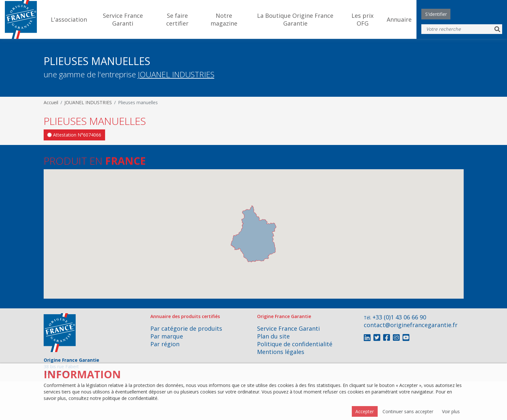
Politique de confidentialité (295, 344)
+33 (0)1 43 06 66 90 (399, 317)
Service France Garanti (123, 19)
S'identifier (436, 14)
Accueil (51, 102)
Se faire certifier (177, 19)
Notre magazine (224, 19)
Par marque (167, 336)
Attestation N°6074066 (74, 135)
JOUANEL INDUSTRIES (176, 74)
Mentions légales (281, 352)
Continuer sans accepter (408, 411)
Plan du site (273, 336)
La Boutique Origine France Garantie (295, 19)
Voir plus (451, 411)
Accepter (365, 411)
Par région (165, 344)
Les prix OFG (362, 19)
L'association (69, 19)
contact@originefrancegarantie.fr (411, 325)
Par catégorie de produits (186, 328)
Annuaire (399, 19)
